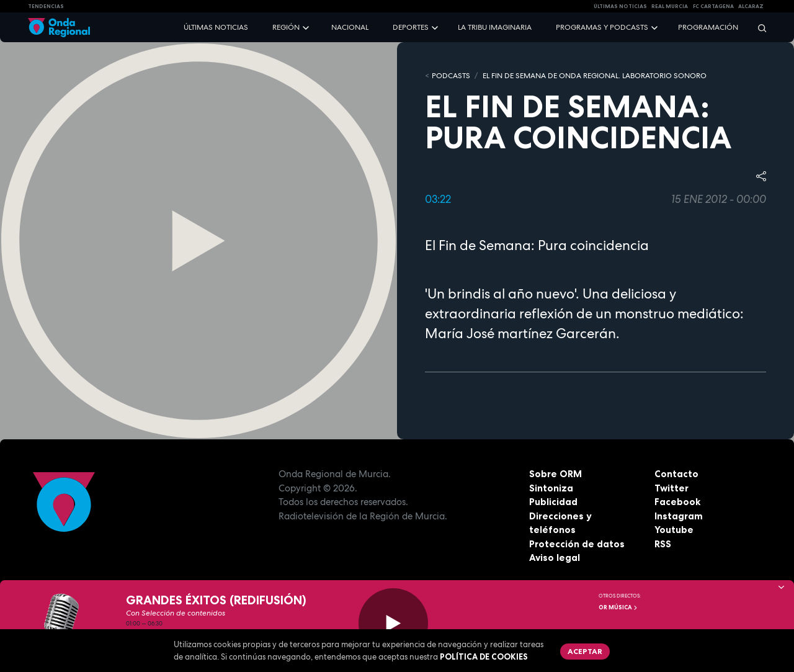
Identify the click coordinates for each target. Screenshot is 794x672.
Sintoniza (551, 488)
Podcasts (451, 76)
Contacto (676, 474)
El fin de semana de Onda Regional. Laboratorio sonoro (595, 76)
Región (286, 27)
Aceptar (585, 651)
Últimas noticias (216, 27)
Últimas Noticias (620, 6)
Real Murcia (670, 6)
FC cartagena (713, 6)
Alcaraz (751, 6)
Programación (708, 27)
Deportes (411, 27)
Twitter (671, 488)
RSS (663, 544)
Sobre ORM (555, 474)
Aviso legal (555, 558)
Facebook (677, 502)
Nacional (350, 27)
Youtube (674, 530)
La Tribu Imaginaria (495, 27)
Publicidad (553, 502)
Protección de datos (577, 544)
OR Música (618, 607)
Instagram (679, 516)
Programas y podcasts (602, 27)
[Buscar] (758, 28)
